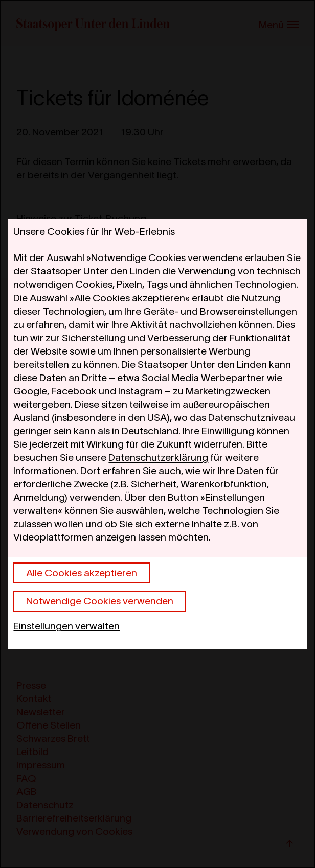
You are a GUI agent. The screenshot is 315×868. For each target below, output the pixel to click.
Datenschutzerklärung (158, 457)
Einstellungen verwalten (66, 626)
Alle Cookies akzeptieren (82, 573)
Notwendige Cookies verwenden (100, 601)
